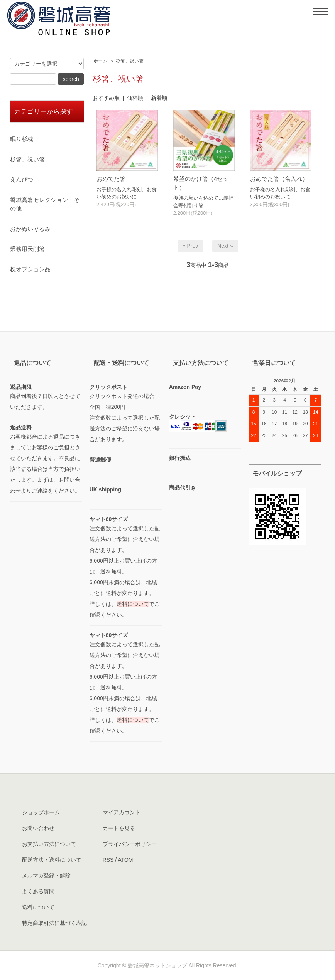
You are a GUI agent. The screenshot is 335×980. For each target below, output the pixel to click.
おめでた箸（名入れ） (279, 179)
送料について (133, 604)
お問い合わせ (38, 828)
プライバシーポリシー (130, 844)
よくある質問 (38, 891)
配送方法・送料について (52, 860)
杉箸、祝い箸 (130, 61)
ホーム (100, 61)
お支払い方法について (49, 844)
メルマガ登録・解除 (46, 876)
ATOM (125, 860)
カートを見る (119, 828)
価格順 (135, 98)
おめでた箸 (111, 179)
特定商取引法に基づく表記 (54, 923)
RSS (108, 860)
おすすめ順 (106, 98)
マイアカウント (122, 812)
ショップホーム (41, 812)
